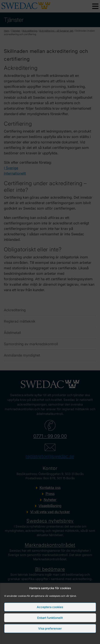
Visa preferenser (50, 628)
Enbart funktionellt (50, 618)
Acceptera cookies (50, 607)
